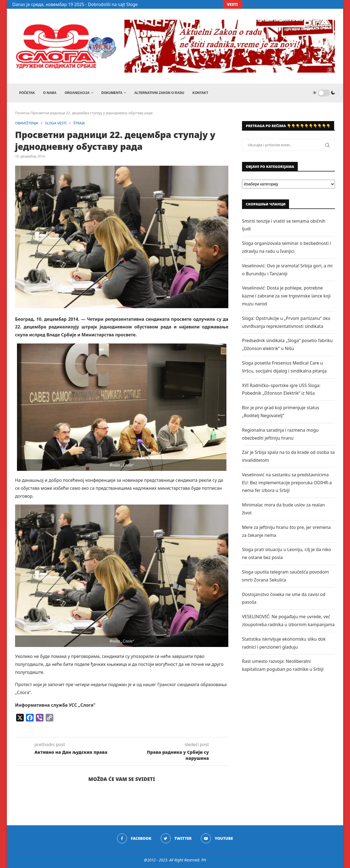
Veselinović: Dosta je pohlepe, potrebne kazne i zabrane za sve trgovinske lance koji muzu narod (286, 296)
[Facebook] (134, 838)
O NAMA (50, 93)
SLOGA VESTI (56, 123)
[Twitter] (176, 838)
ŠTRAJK (79, 123)
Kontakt (200, 93)
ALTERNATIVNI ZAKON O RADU (159, 93)
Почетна (22, 113)
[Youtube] (217, 838)
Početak (27, 93)
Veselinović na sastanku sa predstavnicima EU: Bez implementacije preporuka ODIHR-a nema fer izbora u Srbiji (287, 483)
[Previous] (249, 4)
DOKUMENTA (112, 93)
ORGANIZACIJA (77, 93)
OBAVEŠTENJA (27, 123)
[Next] (254, 4)
